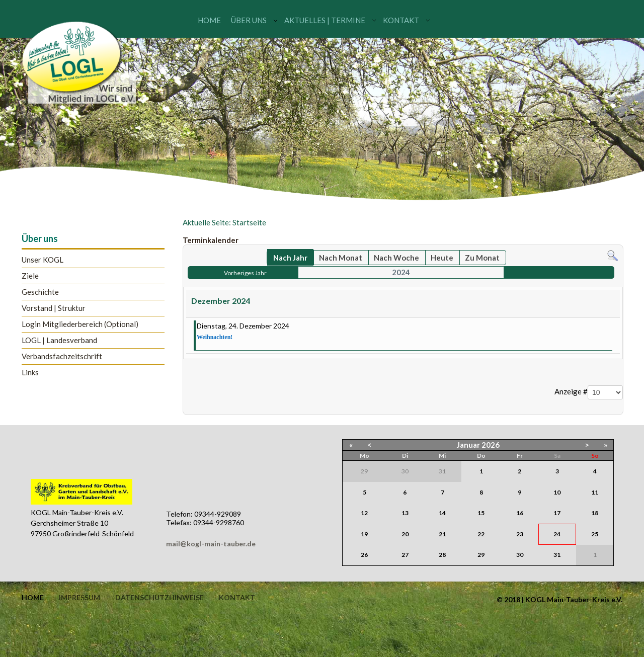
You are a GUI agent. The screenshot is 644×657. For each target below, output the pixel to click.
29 (481, 555)
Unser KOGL (43, 260)
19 (364, 534)
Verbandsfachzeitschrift (62, 356)
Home (209, 20)
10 (557, 492)
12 (364, 513)
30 (520, 555)
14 (442, 513)
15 (481, 513)
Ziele (30, 276)
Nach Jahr (290, 258)
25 (595, 534)
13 (405, 513)
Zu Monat (482, 258)
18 (595, 513)
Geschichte (40, 292)
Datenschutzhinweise (159, 598)
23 (520, 534)
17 (557, 513)
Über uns (249, 20)
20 (405, 534)
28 (442, 555)
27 (405, 555)
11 (595, 492)
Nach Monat (341, 258)
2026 (491, 445)
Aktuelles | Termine (325, 20)
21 (442, 534)
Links (30, 373)
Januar (468, 445)
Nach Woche (396, 258)
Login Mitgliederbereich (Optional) (80, 324)
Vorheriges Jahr (245, 273)
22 (481, 534)
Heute (442, 258)
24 (557, 534)
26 (364, 555)
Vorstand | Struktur (54, 308)
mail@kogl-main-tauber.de (211, 544)
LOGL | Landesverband (59, 340)
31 (557, 555)
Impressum (79, 598)
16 (520, 513)
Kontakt (401, 20)
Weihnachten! (215, 337)
